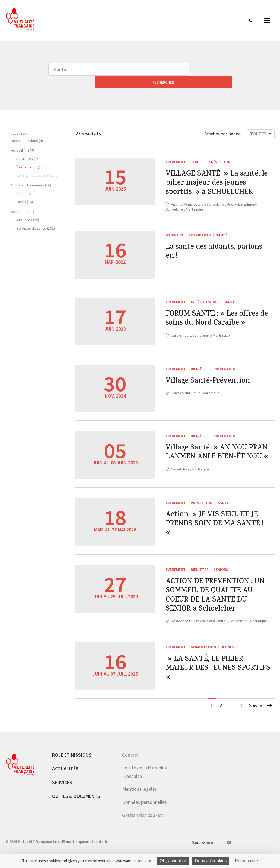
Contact (130, 765)
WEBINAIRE (175, 228)
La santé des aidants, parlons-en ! (205, 247)
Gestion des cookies (143, 825)
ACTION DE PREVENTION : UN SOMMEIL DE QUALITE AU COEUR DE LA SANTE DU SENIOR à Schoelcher (217, 601)
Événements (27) (30, 154)
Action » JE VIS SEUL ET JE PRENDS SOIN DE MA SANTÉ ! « (218, 527)
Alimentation (203, 656)
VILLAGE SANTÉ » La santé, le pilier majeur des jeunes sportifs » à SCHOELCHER (218, 173)
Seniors (221, 571)
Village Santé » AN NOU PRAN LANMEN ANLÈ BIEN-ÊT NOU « (211, 453)
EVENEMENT (176, 149)
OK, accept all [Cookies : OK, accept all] (173, 861)
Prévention (220, 149)
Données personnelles (145, 812)
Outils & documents (76, 806)
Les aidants (200, 228)
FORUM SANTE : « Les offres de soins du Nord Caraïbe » (217, 314)
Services (62, 793)
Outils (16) (25, 189)
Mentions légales (140, 799)
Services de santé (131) (36, 215)
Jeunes (197, 149)
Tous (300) (19, 120)
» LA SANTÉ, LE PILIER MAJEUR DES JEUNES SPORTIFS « (208, 680)
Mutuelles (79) (28, 207)
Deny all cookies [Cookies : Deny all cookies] (211, 861)
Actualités (65, 779)
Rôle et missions (72, 765)
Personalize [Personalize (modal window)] (246, 861)
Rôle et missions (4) (27, 128)
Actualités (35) (28, 146)
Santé (222, 228)
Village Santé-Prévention (212, 375)
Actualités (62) (23, 138)
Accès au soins (205, 295)
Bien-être (200, 362)
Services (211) (23, 199)
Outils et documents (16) (31, 172)
